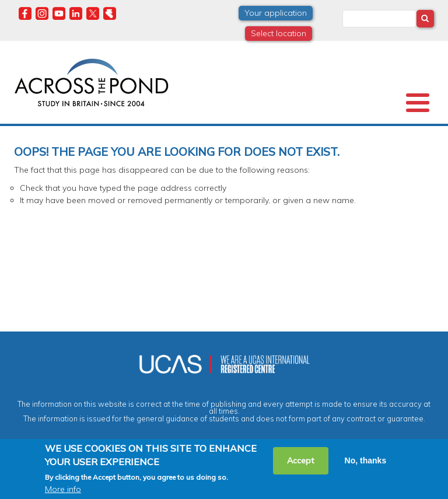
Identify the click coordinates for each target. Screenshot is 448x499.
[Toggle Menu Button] (418, 103)
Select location (279, 33)
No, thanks (366, 460)
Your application (276, 13)
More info (63, 489)
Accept (301, 460)
